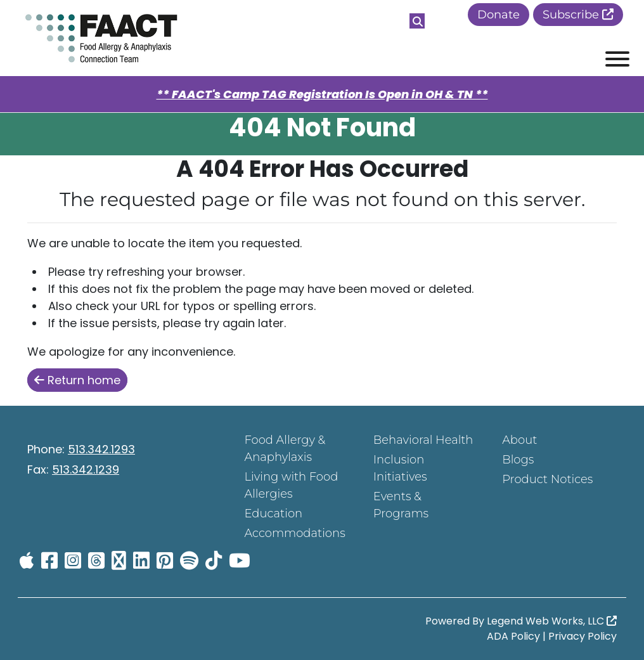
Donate (499, 15)
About (519, 440)
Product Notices (547, 479)
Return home (77, 380)
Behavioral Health (423, 440)
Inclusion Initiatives (400, 468)
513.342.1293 (101, 449)
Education (273, 514)
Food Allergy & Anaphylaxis (285, 449)
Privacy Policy (583, 636)
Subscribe (578, 15)
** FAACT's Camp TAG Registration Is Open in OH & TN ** (322, 94)
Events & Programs (401, 505)
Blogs (518, 460)
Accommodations (294, 533)
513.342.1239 (86, 469)
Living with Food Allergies (291, 485)
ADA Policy (513, 636)
